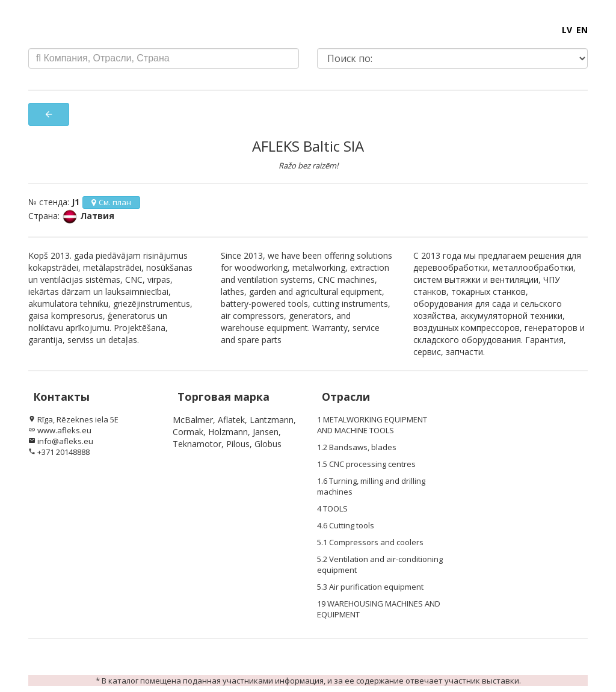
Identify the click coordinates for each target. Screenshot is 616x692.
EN (582, 30)
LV (567, 30)
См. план (111, 202)
